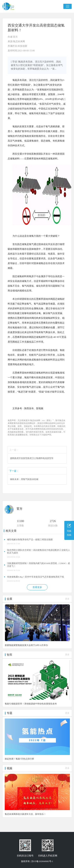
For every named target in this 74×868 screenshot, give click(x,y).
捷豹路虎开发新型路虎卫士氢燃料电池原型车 (32, 458)
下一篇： (14, 471)
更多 (67, 599)
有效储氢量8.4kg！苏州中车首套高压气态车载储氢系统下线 (36, 577)
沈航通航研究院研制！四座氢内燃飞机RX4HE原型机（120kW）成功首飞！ (38, 565)
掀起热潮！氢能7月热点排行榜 (19, 759)
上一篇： (14, 450)
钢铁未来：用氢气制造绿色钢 (24, 479)
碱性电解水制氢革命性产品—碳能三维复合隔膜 (30, 540)
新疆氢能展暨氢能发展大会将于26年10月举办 (26, 645)
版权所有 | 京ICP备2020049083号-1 (37, 861)
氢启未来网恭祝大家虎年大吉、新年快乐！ (25, 814)
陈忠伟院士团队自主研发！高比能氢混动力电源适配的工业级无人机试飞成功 (39, 551)
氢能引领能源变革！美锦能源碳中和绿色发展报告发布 (31, 704)
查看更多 (37, 587)
